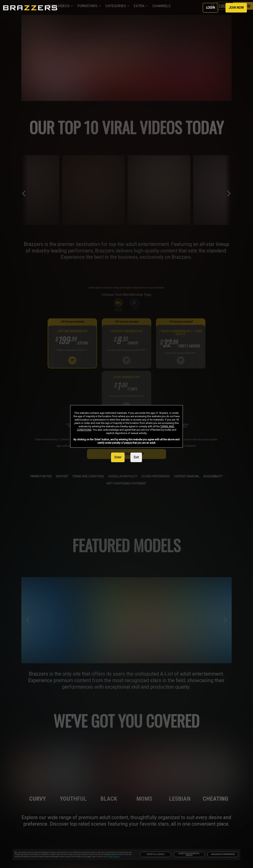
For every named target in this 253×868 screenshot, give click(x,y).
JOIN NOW (236, 8)
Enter (118, 457)
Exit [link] (136, 457)
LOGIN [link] (210, 8)
